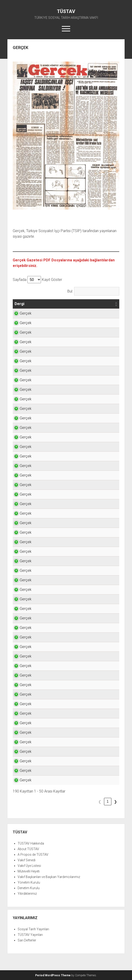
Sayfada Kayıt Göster (37, 280)
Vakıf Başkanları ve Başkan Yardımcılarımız (49, 877)
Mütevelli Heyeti (29, 871)
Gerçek (20, 313)
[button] (28, 304)
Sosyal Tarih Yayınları (33, 929)
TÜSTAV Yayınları (30, 935)
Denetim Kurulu (29, 888)
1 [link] (84, 801)
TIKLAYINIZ (108, 313)
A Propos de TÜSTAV (33, 855)
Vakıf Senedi (27, 860)
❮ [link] (76, 802)
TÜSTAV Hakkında (31, 843)
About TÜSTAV (28, 849)
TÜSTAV (66, 11)
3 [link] (100, 801)
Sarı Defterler (27, 940)
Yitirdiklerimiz (27, 894)
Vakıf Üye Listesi (29, 866)
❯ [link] (115, 802)
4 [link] (108, 801)
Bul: (70, 291)
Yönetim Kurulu (29, 882)
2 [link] (92, 801)
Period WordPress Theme (53, 975)
